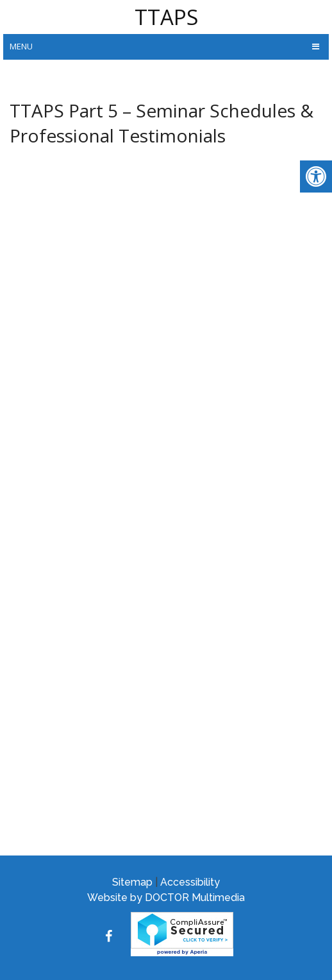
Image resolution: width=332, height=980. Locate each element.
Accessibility (190, 882)
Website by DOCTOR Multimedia (166, 898)
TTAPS (166, 17)
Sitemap (132, 882)
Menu (21, 46)
